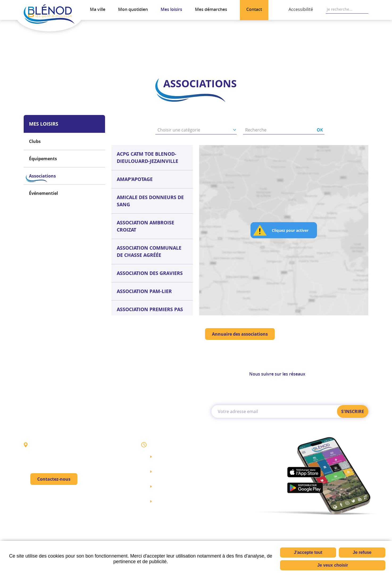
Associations (69, 48)
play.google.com (305, 488)
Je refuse (362, 552)
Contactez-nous (54, 479)
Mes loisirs (40, 48)
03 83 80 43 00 (59, 497)
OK (366, 9)
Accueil (25, 48)
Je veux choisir (333, 565)
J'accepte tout (308, 552)
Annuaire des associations (240, 334)
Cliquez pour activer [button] (290, 230)
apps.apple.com (304, 472)
